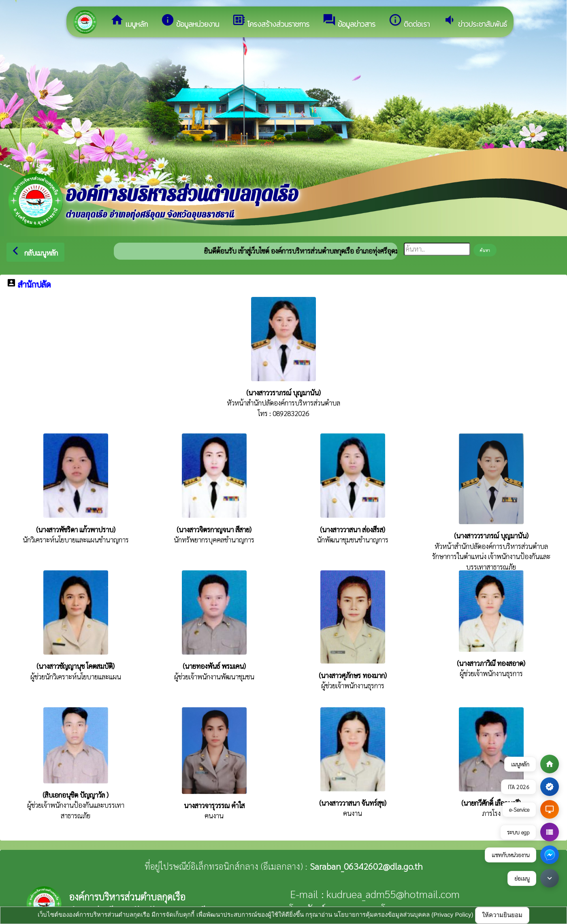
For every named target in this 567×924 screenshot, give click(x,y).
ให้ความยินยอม (502, 915)
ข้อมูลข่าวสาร (349, 21)
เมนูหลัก (129, 21)
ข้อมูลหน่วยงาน (190, 21)
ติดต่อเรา (409, 21)
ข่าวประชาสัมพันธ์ (475, 21)
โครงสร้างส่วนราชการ (271, 21)
